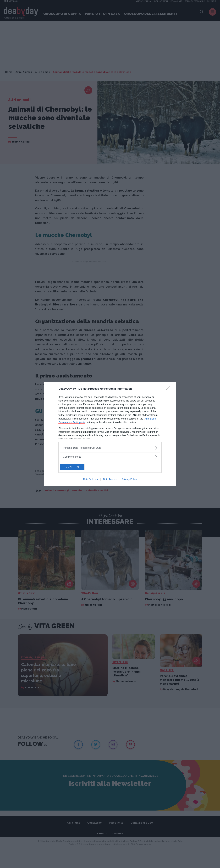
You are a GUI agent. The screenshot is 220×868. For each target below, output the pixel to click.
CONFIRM (77, 467)
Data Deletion (90, 480)
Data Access (110, 480)
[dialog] (110, 434)
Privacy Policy (129, 480)
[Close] (169, 389)
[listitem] (110, 448)
